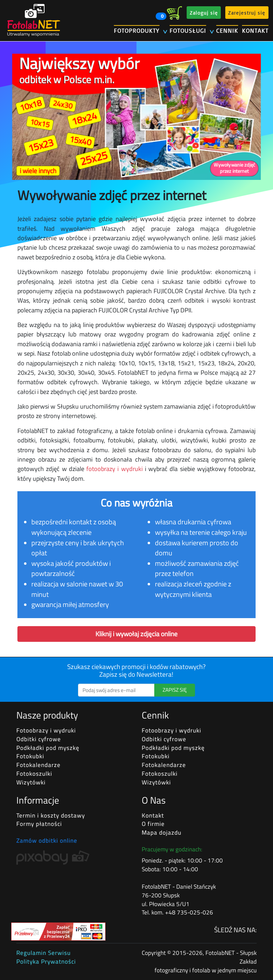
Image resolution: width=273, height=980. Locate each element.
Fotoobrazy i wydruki (46, 730)
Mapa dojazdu (162, 833)
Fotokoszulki (34, 774)
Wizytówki (31, 782)
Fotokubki (30, 756)
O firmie (153, 824)
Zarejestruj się (247, 12)
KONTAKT (255, 31)
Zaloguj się (204, 12)
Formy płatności (39, 824)
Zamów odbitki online (47, 841)
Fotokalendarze (38, 765)
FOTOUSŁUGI (188, 31)
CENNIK (227, 31)
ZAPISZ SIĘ (175, 690)
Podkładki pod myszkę (48, 748)
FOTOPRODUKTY (137, 31)
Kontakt (153, 815)
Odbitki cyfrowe (39, 739)
